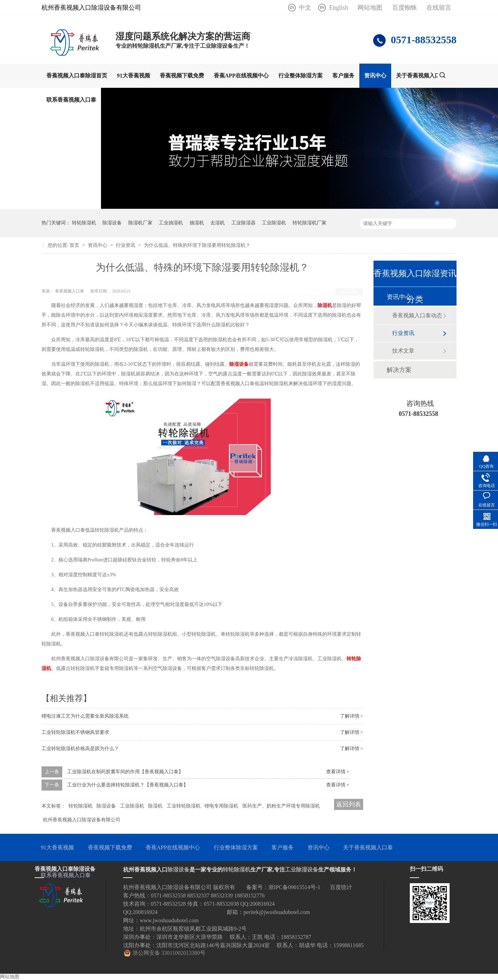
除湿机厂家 (140, 223)
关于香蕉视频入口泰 (421, 76)
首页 (75, 245)
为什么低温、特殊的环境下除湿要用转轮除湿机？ (197, 245)
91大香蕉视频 (133, 76)
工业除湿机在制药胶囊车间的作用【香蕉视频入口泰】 (125, 772)
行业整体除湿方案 (301, 76)
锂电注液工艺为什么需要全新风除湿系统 (85, 716)
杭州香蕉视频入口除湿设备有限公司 (82, 820)
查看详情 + (338, 772)
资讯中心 (375, 76)
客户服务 (343, 76)
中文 (305, 8)
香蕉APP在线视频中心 (241, 76)
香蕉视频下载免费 (182, 76)
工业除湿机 (274, 223)
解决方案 (399, 370)
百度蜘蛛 (405, 8)
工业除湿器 (243, 223)
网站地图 (370, 8)
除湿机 (325, 305)
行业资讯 (126, 245)
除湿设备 (112, 223)
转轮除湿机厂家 (310, 223)
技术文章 (403, 351)
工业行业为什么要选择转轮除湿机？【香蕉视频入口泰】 (128, 785)
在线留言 (439, 8)
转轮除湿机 (84, 223)
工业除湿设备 (302, 870)
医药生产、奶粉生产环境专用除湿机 (281, 806)
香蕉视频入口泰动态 (417, 315)
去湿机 (218, 223)
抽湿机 (197, 223)
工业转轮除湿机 (184, 806)
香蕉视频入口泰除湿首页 (77, 76)
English (338, 8)
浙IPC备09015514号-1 (294, 887)
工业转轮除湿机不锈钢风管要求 (75, 732)
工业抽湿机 (171, 223)
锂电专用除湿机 (221, 806)
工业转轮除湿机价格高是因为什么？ (80, 749)
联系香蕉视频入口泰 (71, 100)
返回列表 (349, 292)
